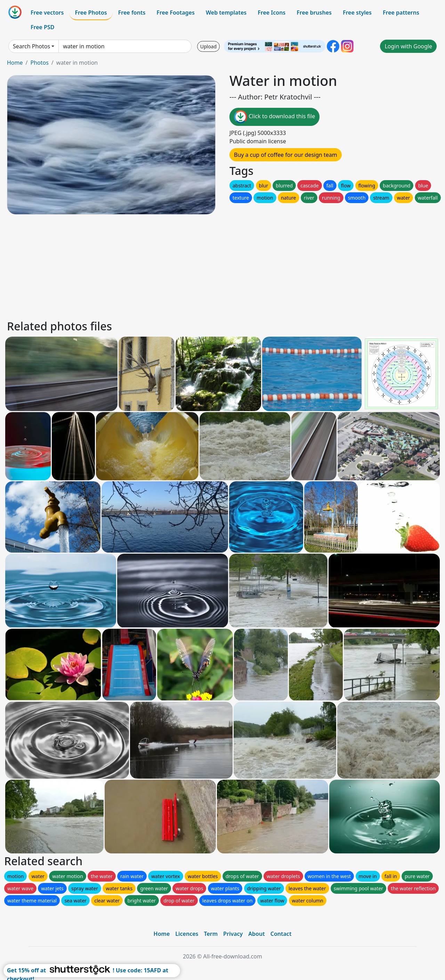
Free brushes (314, 13)
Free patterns (401, 13)
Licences (187, 934)
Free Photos (91, 13)
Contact (281, 934)
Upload (208, 46)
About (256, 934)
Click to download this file (274, 117)
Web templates (226, 13)
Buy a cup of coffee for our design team (286, 155)
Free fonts (132, 13)
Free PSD (42, 27)
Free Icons (272, 13)
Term (211, 934)
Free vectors (47, 13)
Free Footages (176, 13)
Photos (39, 63)
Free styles (357, 13)
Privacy (233, 934)
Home (15, 63)
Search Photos (31, 46)
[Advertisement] (215, 266)
